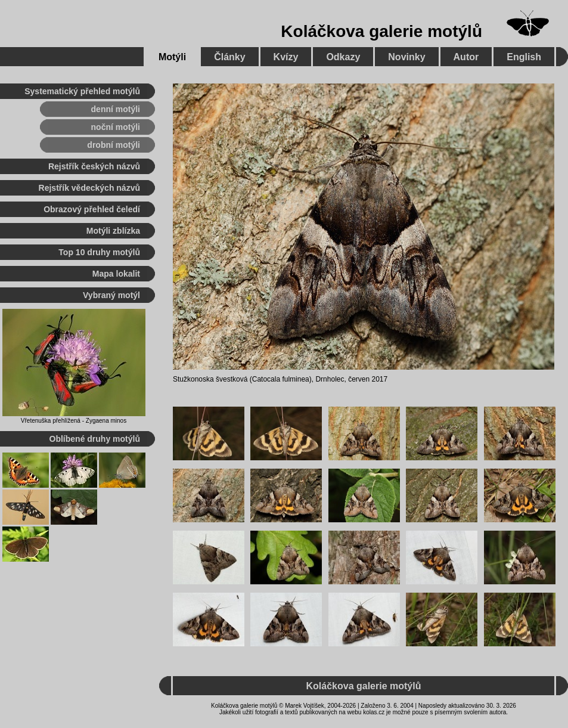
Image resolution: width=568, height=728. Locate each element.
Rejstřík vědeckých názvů (89, 188)
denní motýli (116, 109)
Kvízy (286, 57)
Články (229, 57)
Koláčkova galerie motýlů (381, 31)
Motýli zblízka (113, 231)
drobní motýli (114, 145)
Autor (466, 57)
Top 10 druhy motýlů (99, 252)
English (524, 57)
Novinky (406, 57)
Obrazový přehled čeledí (92, 209)
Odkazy (343, 57)
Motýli (172, 57)
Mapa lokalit (116, 274)
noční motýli (116, 127)
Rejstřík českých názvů (94, 166)
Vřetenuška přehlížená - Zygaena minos (74, 421)
